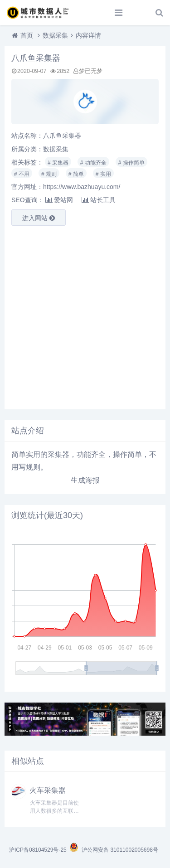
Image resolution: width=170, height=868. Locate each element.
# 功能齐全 (93, 163)
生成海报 (85, 480)
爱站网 (59, 200)
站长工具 (99, 200)
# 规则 (49, 174)
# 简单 (76, 174)
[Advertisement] (85, 318)
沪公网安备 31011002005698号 (114, 850)
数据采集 (55, 35)
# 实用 (103, 174)
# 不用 (22, 174)
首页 (27, 35)
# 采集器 (58, 163)
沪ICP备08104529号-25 (39, 850)
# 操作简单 (131, 163)
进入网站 (39, 218)
